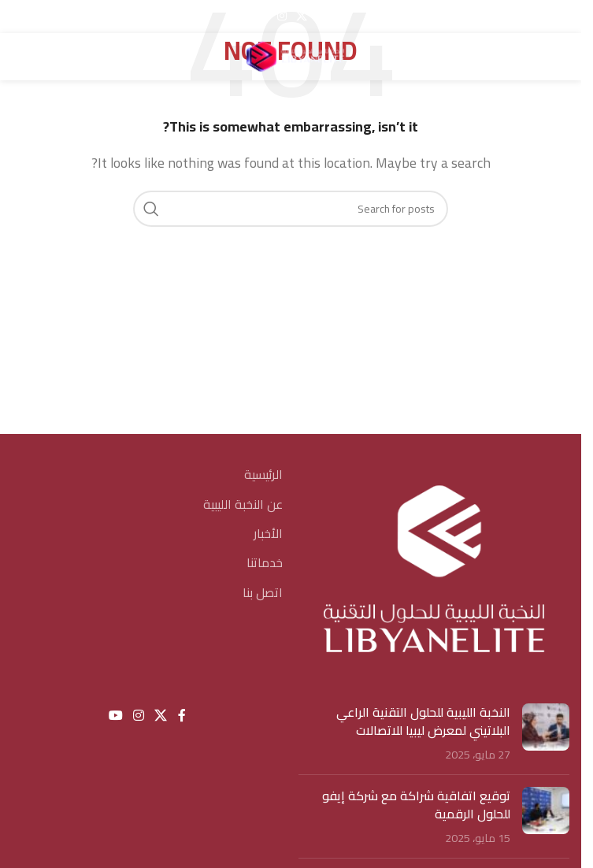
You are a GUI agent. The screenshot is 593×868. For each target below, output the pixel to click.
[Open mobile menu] (561, 57)
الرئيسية (263, 474)
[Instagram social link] (282, 16)
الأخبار (268, 533)
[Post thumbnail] (546, 733)
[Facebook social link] (321, 16)
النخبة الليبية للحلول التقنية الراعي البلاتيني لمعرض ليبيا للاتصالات (423, 721)
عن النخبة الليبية (243, 504)
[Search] (20, 57)
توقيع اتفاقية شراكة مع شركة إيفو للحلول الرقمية (416, 804)
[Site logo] (291, 55)
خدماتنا (265, 562)
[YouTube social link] (261, 16)
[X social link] (302, 16)
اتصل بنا (263, 592)
